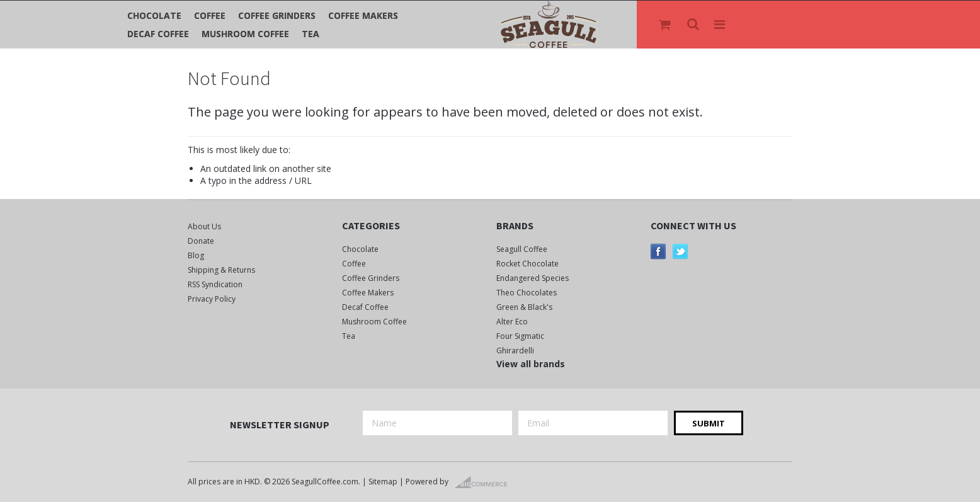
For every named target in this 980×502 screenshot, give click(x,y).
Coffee (210, 15)
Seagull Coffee (522, 249)
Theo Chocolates (527, 293)
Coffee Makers (363, 15)
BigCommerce (485, 482)
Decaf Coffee (158, 34)
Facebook (658, 252)
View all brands (531, 364)
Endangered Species (533, 278)
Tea (311, 34)
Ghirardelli (515, 351)
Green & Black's (524, 307)
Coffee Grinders (277, 15)
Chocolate (154, 15)
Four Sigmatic (520, 336)
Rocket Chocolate (527, 264)
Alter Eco (512, 322)
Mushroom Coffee (245, 34)
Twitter (681, 252)
